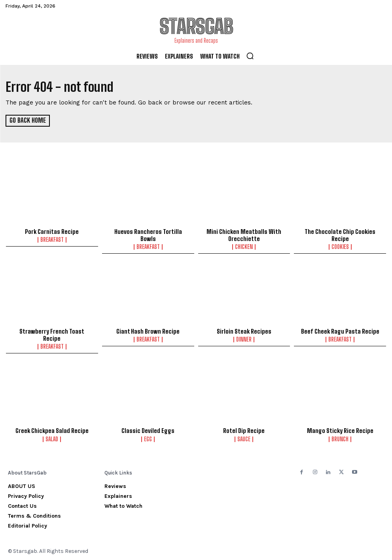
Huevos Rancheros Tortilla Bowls (148, 235)
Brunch (340, 439)
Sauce (244, 439)
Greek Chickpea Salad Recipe (52, 430)
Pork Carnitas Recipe (52, 231)
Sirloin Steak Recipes (244, 330)
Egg (148, 439)
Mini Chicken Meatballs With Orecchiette (244, 235)
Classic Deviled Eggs (148, 430)
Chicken (244, 247)
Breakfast (52, 239)
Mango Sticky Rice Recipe (340, 430)
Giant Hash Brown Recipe (148, 330)
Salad (52, 439)
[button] (250, 56)
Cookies (340, 247)
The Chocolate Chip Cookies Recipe (340, 235)
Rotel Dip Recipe (244, 430)
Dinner (244, 339)
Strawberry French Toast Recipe (52, 334)
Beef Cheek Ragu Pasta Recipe (340, 330)
